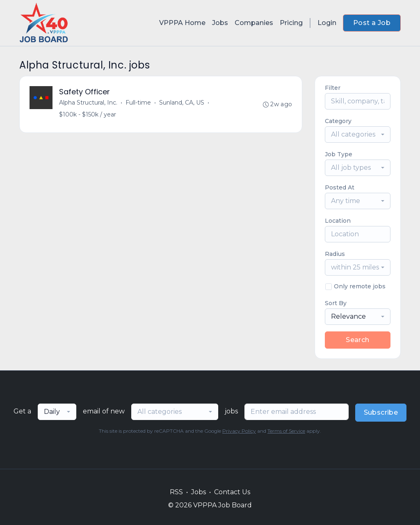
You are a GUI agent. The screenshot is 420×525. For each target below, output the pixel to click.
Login (327, 23)
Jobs (220, 23)
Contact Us (232, 492)
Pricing (291, 23)
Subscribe (381, 412)
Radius (335, 254)
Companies (254, 23)
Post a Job (372, 23)
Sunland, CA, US (182, 103)
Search (357, 340)
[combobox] (358, 135)
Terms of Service (286, 431)
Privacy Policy (239, 431)
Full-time (138, 103)
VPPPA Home (182, 23)
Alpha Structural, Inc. (88, 103)
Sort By (336, 303)
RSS (176, 492)
